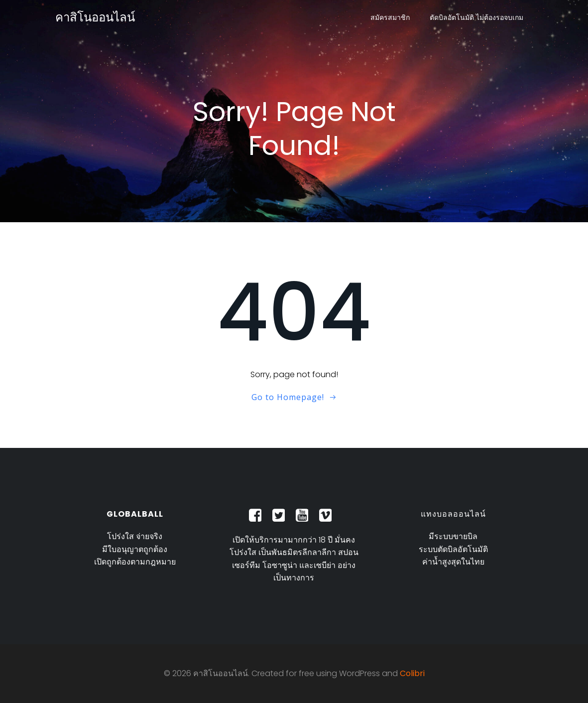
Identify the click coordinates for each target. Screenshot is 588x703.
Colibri (412, 673)
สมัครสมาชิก (390, 17)
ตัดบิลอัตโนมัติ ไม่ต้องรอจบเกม (476, 17)
